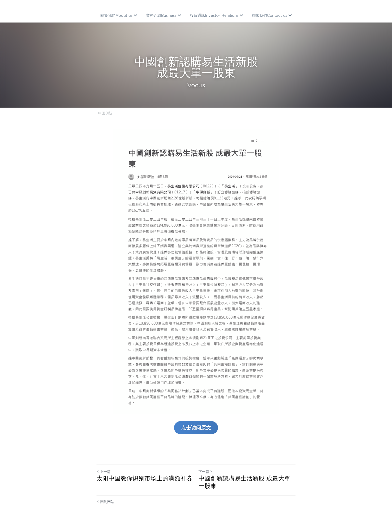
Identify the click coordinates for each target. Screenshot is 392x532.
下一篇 (205, 472)
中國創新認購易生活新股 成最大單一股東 (244, 482)
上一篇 (103, 472)
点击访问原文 (196, 428)
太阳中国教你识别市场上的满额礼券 (144, 478)
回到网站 (105, 502)
